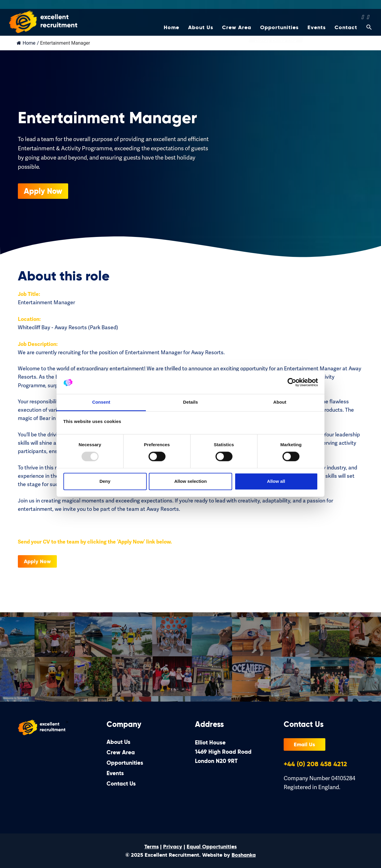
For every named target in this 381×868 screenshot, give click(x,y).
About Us (201, 30)
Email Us (304, 744)
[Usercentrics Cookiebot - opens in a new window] (292, 383)
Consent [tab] (101, 402)
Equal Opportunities (212, 847)
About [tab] (280, 402)
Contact (346, 30)
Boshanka (244, 855)
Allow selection (190, 481)
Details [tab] (190, 402)
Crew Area (237, 30)
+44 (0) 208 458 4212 (315, 764)
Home (171, 30)
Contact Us (121, 784)
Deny (105, 481)
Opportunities (279, 30)
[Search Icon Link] (367, 32)
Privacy (173, 847)
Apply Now (54, 191)
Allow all (276, 481)
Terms (152, 847)
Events (317, 30)
